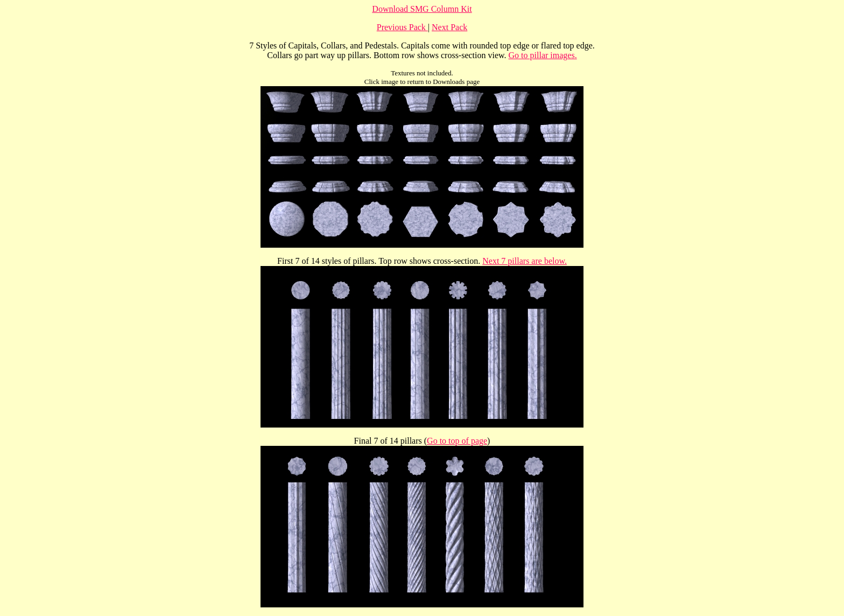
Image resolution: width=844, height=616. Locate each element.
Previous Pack (402, 27)
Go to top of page (457, 441)
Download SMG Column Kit (422, 9)
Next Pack (449, 27)
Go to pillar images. (543, 55)
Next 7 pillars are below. (525, 261)
